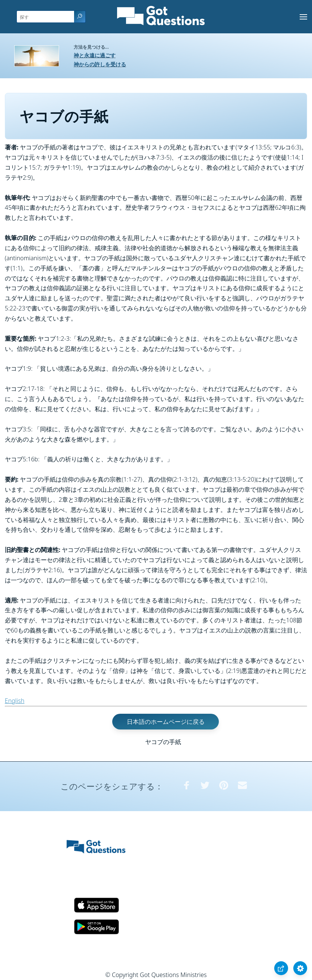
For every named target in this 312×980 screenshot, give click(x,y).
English (15, 701)
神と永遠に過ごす (95, 55)
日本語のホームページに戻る (166, 722)
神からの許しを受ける (100, 64)
